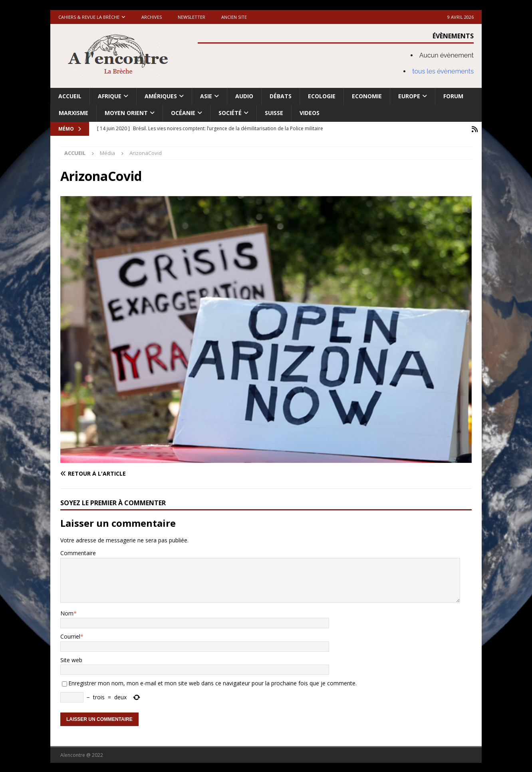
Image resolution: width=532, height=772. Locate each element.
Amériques (161, 96)
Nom (67, 612)
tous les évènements (443, 71)
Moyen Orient (126, 113)
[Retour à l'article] (161, 473)
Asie (206, 96)
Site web (71, 659)
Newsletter (192, 17)
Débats (281, 96)
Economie (367, 96)
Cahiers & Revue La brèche (89, 17)
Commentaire (78, 552)
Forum (453, 96)
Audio (244, 96)
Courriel (70, 636)
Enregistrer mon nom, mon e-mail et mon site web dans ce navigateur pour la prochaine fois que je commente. (212, 682)
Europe (409, 96)
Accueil (70, 96)
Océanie (183, 113)
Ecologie (322, 96)
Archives (152, 17)
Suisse (274, 113)
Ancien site (234, 17)
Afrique (110, 96)
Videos (310, 113)
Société (230, 113)
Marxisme (73, 113)
